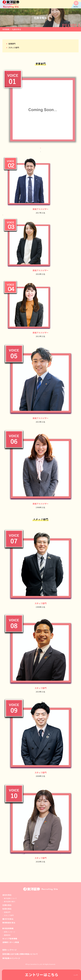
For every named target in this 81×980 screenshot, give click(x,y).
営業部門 (12, 44)
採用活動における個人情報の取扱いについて (20, 954)
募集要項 (7, 935)
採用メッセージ (10, 932)
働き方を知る (8, 919)
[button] (76, 4)
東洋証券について (10, 898)
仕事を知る (7, 905)
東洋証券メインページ (11, 958)
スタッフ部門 (14, 48)
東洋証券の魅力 (10, 901)
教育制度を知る (9, 923)
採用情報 (6, 29)
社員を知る (7, 909)
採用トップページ (9, 950)
